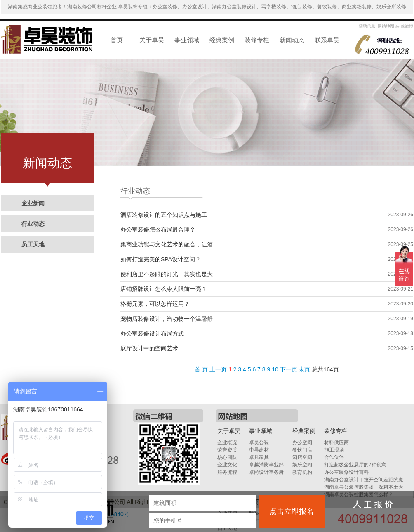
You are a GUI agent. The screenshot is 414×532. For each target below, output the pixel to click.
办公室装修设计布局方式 (152, 333)
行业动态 (33, 224)
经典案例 (222, 40)
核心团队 (227, 457)
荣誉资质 (227, 450)
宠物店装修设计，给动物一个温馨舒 (167, 319)
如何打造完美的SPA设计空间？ (161, 259)
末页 (304, 369)
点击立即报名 (292, 511)
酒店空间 (302, 457)
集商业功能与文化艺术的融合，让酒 (167, 244)
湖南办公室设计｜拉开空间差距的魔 (364, 480)
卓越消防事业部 (266, 465)
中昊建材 (259, 450)
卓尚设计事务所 (266, 472)
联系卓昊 (327, 40)
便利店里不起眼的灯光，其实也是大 (167, 274)
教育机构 (302, 472)
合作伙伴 (334, 457)
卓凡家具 (259, 457)
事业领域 (187, 40)
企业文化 (227, 465)
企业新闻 (33, 203)
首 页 (201, 369)
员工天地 (33, 244)
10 (275, 369)
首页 (117, 40)
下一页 (289, 369)
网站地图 (385, 26)
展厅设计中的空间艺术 (149, 348)
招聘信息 (367, 26)
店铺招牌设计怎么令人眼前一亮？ (164, 289)
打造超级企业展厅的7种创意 (355, 465)
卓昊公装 (259, 442)
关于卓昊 (152, 40)
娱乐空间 (302, 465)
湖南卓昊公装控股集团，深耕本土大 (364, 487)
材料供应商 (336, 442)
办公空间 (302, 442)
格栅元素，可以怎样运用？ (155, 304)
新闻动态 (292, 40)
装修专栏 (257, 40)
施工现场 (334, 450)
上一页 (218, 369)
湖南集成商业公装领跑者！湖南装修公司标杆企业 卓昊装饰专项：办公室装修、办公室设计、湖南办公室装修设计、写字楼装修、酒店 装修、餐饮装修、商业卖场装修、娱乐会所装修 (207, 7)
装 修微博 (404, 26)
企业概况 (227, 442)
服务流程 (227, 472)
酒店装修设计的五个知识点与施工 (164, 215)
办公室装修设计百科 (346, 472)
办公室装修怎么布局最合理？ (158, 229)
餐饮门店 (302, 450)
